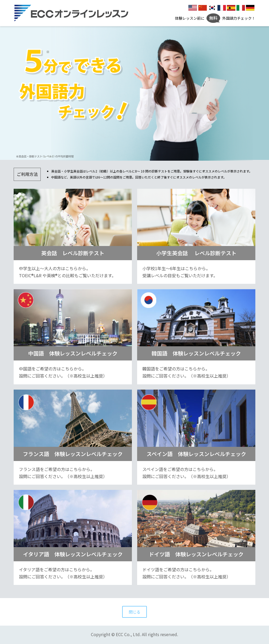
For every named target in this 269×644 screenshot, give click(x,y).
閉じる (134, 612)
